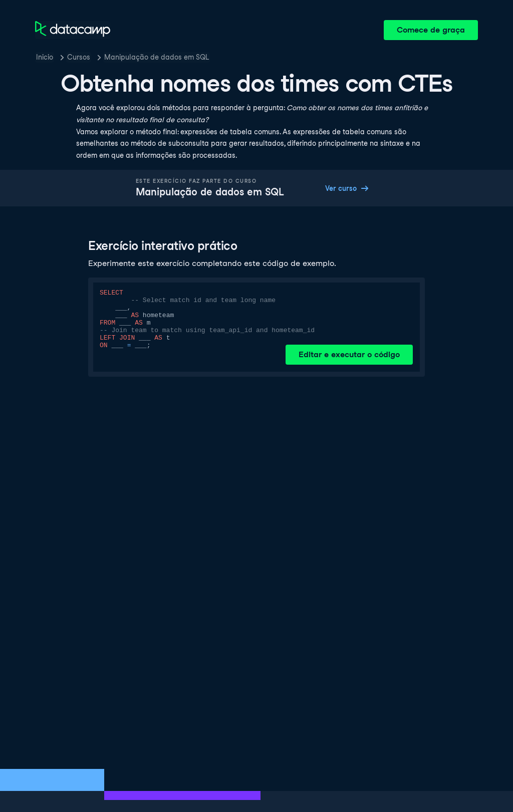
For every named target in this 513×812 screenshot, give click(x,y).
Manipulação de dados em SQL (157, 57)
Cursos (79, 57)
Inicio (45, 57)
